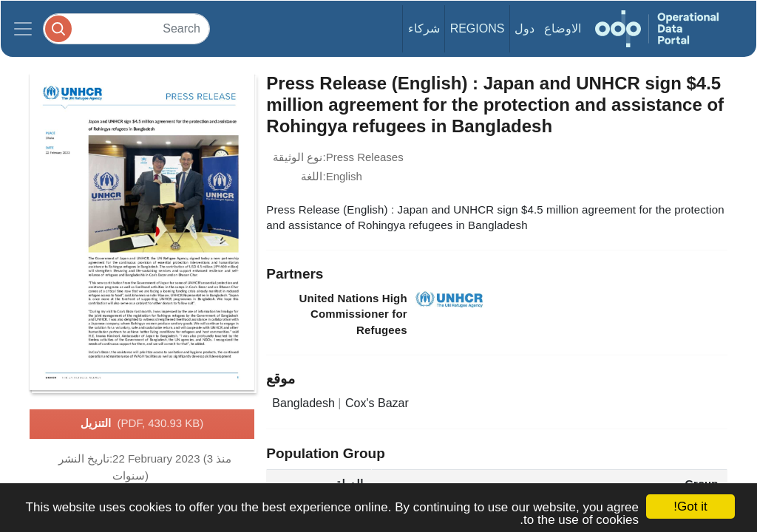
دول (525, 28)
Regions (478, 28)
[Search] (126, 28)
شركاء (424, 28)
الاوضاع (563, 28)
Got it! (690, 507)
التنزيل (142, 424)
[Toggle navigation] (23, 29)
